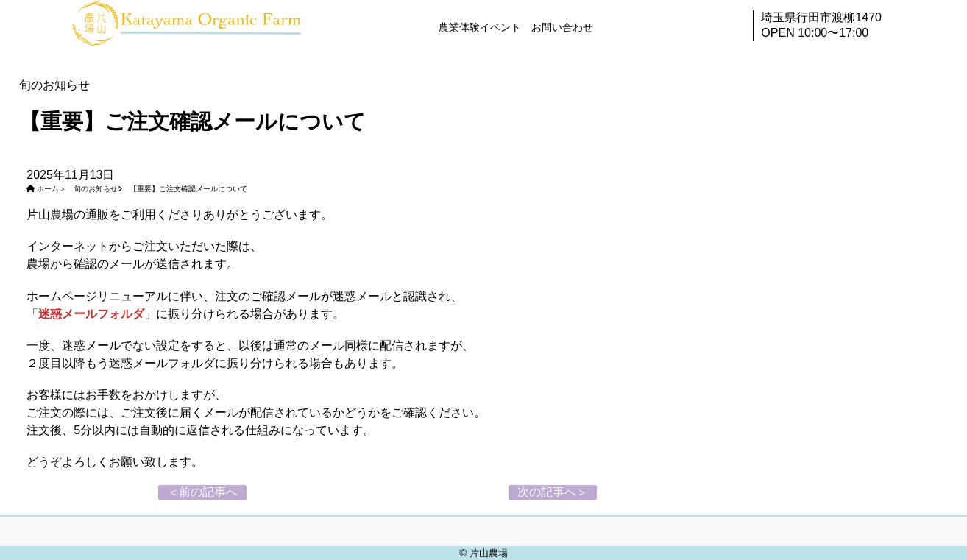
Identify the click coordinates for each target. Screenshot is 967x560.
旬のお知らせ (96, 189)
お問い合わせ (562, 27)
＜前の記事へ (202, 492)
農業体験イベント (480, 27)
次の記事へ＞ (553, 492)
